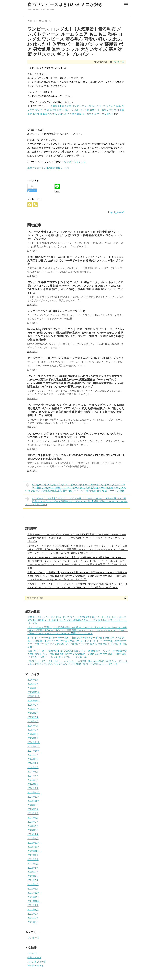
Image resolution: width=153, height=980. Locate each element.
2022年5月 (33, 872)
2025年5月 (33, 722)
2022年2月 (33, 885)
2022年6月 (33, 868)
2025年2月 (33, 734)
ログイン (32, 953)
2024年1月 (33, 788)
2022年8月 (33, 859)
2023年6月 (33, 818)
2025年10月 (34, 701)
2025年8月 (33, 709)
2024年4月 (33, 776)
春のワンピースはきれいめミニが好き (65, 4)
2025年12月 (34, 692)
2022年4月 (33, 876)
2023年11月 (34, 797)
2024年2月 (33, 784)
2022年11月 (34, 847)
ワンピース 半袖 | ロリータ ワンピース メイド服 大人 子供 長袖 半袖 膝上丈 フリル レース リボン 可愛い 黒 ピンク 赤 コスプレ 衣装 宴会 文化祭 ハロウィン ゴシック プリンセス (75, 235)
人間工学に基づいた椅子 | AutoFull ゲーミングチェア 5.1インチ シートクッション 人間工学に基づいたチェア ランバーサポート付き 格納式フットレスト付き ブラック (76, 261)
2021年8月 (33, 910)
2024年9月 (33, 755)
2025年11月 (34, 696)
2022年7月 (33, 864)
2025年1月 (33, 738)
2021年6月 (33, 918)
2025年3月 (33, 730)
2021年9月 (33, 905)
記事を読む (32, 251)
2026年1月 (33, 688)
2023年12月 (34, 793)
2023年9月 (33, 805)
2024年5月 (33, 772)
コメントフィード (37, 962)
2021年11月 (34, 897)
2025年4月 (33, 726)
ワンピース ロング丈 (75, 162)
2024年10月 (34, 751)
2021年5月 (33, 922)
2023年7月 (33, 813)
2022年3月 (33, 880)
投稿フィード (34, 957)
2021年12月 (34, 893)
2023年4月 (33, 826)
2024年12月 (34, 742)
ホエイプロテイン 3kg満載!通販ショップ (48, 168)
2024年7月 (33, 763)
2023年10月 (34, 801)
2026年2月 (33, 684)
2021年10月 (34, 901)
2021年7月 (33, 914)
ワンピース (118, 62)
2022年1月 (33, 889)
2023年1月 (33, 839)
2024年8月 (33, 759)
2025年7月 (33, 713)
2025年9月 (33, 705)
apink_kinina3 (117, 212)
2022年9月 (33, 855)
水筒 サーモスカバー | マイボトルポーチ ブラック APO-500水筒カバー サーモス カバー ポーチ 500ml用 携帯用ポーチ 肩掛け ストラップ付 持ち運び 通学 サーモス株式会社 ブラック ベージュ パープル (77, 538)
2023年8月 (33, 809)
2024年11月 (34, 747)
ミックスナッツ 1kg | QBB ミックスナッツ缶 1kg (56, 311)
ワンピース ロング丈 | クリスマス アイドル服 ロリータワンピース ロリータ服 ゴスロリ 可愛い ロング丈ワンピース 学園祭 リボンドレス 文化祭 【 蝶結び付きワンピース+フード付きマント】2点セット (76, 501)
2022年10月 (34, 851)
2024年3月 (33, 780)
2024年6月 (33, 767)
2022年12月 (34, 843)
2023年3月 (33, 830)
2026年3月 (33, 680)
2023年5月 (33, 822)
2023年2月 (33, 834)
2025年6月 (33, 717)
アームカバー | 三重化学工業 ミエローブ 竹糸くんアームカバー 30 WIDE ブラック (75, 358)
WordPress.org (35, 966)
